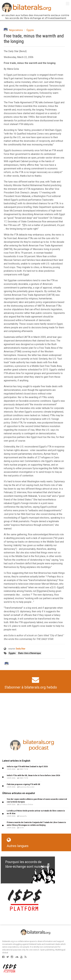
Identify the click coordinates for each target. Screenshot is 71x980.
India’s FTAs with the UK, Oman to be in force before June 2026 (33, 775)
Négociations (16, 30)
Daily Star (21, 649)
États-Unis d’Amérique (29, 653)
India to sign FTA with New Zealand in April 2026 (27, 766)
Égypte (30, 30)
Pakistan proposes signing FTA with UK (23, 784)
